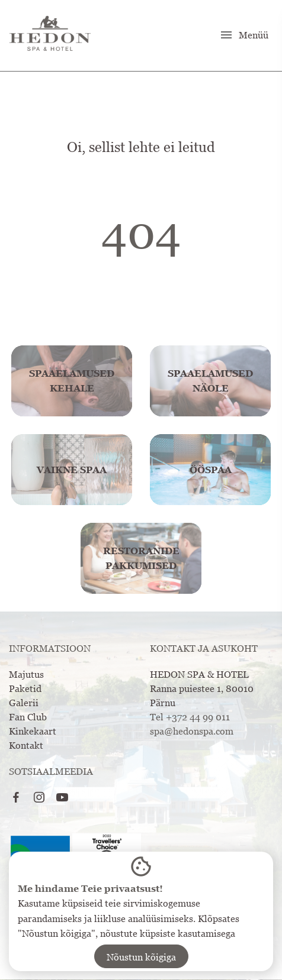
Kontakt (26, 745)
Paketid (25, 688)
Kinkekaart (33, 731)
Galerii (24, 703)
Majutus (26, 674)
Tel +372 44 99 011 (190, 717)
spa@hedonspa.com (192, 731)
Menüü (244, 35)
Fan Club (28, 717)
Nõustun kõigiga (141, 957)
